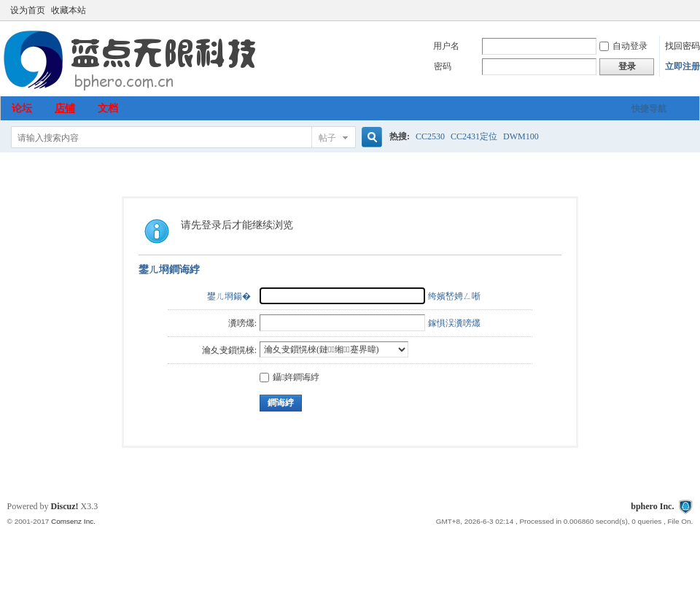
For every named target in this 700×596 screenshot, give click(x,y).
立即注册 (682, 66)
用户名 (446, 46)
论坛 (22, 108)
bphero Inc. (652, 506)
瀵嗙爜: (242, 323)
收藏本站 (69, 10)
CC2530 (430, 136)
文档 (108, 108)
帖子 (327, 138)
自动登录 (623, 46)
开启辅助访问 (672, 10)
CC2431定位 (474, 136)
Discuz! (65, 506)
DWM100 (521, 136)
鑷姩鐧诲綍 (289, 377)
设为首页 (28, 10)
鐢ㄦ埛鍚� (229, 296)
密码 (443, 66)
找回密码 (682, 46)
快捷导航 (649, 109)
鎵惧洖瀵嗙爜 (454, 323)
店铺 (65, 108)
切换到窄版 (684, 10)
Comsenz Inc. (73, 521)
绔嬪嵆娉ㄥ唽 (454, 296)
